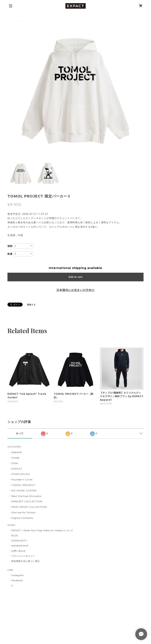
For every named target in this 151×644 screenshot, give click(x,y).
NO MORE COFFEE (24, 491)
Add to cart (75, 277)
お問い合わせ (18, 551)
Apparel (17, 452)
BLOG (15, 536)
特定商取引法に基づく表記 (26, 561)
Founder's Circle (22, 480)
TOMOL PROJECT (23, 485)
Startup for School (23, 512)
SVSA (15, 463)
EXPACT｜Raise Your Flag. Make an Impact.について (42, 530)
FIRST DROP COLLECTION (29, 507)
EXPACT (17, 469)
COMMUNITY (19, 541)
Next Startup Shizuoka (26, 496)
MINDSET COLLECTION (27, 501)
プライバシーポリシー (23, 556)
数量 (10, 254)
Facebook (17, 580)
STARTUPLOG (21, 474)
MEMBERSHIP (20, 546)
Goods (15, 458)
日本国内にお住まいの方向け (75, 290)
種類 (10, 246)
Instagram (18, 575)
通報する (31, 305)
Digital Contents (22, 518)
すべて (20, 434)
